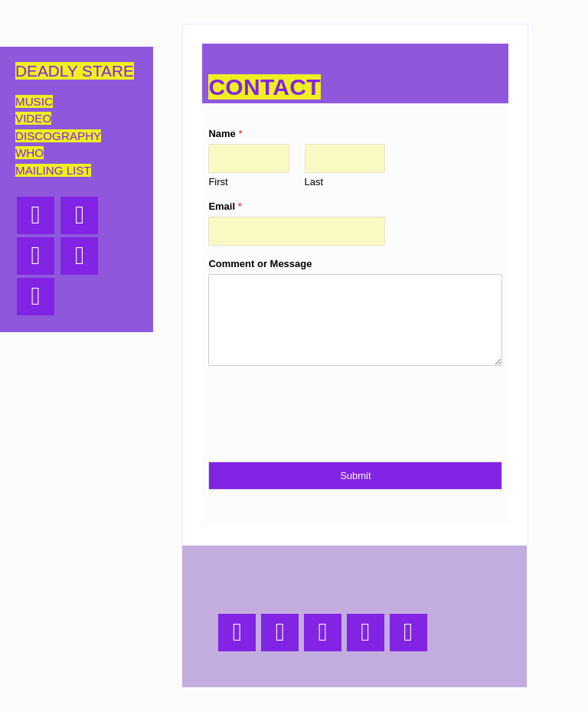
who (29, 153)
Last (314, 182)
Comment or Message (260, 264)
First (218, 182)
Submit (355, 476)
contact (265, 87)
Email (225, 206)
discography (58, 136)
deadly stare (75, 71)
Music (34, 101)
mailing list (53, 170)
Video (33, 118)
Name (225, 134)
